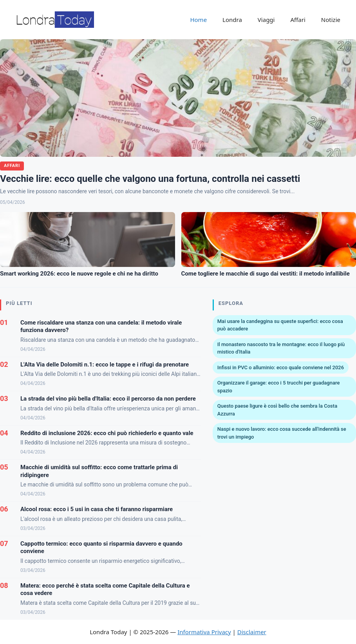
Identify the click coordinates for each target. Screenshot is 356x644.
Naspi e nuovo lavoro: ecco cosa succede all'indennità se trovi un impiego (282, 433)
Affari (298, 20)
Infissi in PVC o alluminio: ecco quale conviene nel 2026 (281, 367)
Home (198, 20)
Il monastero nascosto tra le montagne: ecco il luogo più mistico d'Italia (281, 348)
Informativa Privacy (204, 632)
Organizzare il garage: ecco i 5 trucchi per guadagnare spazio (279, 387)
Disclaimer (252, 632)
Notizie (331, 20)
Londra (232, 20)
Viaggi (266, 20)
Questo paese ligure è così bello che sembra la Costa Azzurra (277, 410)
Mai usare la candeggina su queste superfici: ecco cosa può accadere (280, 325)
